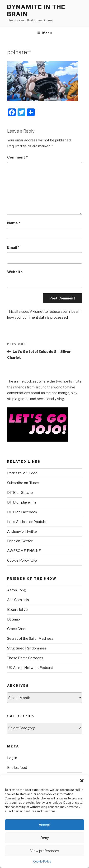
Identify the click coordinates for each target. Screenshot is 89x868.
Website (15, 272)
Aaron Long (17, 590)
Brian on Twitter (20, 541)
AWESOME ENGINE (24, 551)
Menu (44, 33)
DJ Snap (14, 619)
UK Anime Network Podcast (30, 668)
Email (13, 247)
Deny (45, 838)
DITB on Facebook (22, 512)
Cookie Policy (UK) (22, 560)
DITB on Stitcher (21, 493)
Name (14, 223)
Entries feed (17, 768)
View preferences (45, 851)
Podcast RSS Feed (22, 473)
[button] (82, 781)
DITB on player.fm (21, 502)
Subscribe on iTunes (23, 483)
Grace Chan (16, 629)
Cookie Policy (42, 861)
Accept (45, 825)
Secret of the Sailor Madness (30, 639)
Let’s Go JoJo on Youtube (27, 522)
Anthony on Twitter (23, 532)
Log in (12, 758)
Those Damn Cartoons (25, 658)
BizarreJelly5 (17, 610)
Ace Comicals (18, 600)
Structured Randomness (27, 648)
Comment (17, 157)
